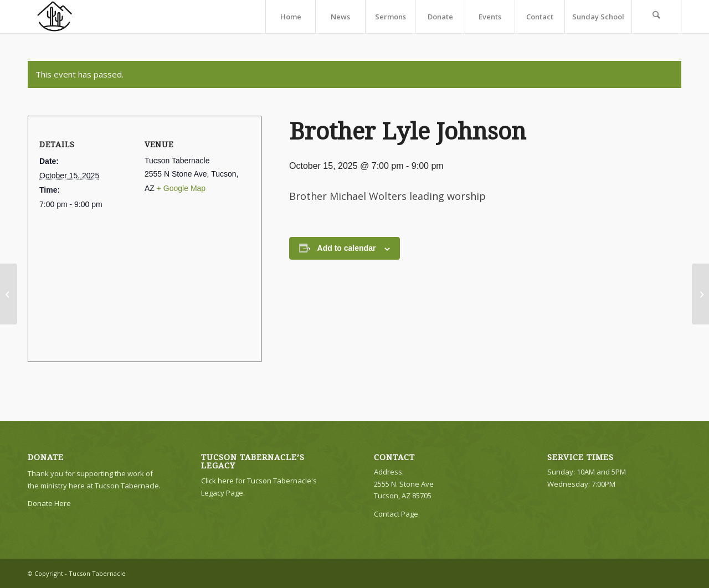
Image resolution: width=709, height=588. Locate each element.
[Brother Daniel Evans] (700, 294)
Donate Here (49, 503)
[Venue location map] (140, 280)
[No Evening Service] (9, 294)
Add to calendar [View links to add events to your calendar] (347, 248)
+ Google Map (181, 188)
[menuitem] (290, 17)
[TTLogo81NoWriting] (54, 17)
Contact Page (396, 514)
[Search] (656, 17)
